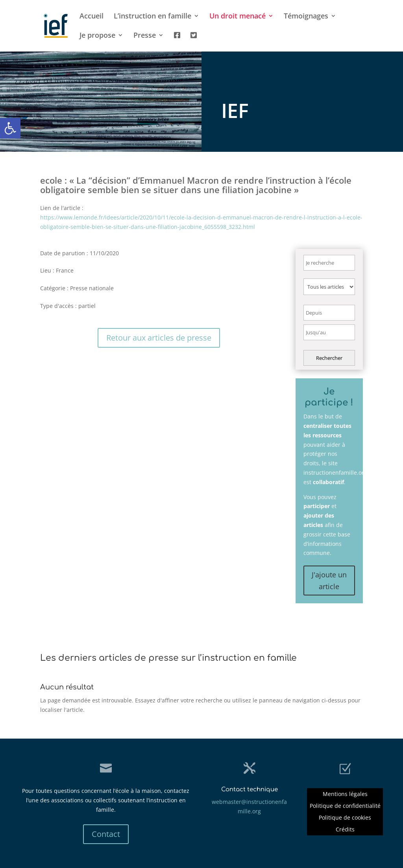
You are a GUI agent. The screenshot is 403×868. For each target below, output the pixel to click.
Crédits (345, 830)
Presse (145, 36)
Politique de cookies (345, 818)
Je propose (97, 36)
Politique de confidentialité (345, 806)
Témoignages (306, 17)
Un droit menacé (238, 17)
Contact (106, 834)
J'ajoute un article (329, 581)
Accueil (92, 17)
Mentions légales (345, 794)
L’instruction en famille (153, 17)
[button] (10, 128)
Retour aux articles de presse (159, 338)
